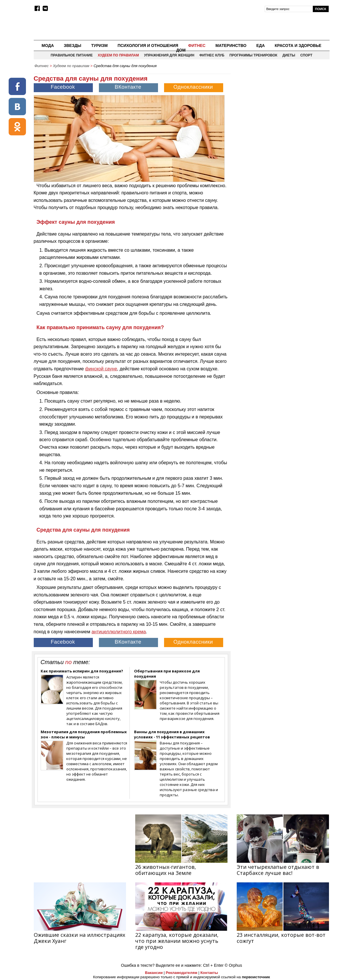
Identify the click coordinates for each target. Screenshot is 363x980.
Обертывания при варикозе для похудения (167, 674)
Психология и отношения (148, 46)
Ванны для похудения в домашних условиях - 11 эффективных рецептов (172, 734)
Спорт (306, 55)
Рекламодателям (181, 973)
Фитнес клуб (212, 55)
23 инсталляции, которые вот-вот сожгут (281, 938)
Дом (181, 50)
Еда (261, 46)
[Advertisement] (281, 111)
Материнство (231, 46)
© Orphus (233, 965)
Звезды (73, 46)
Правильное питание (72, 55)
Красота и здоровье (298, 46)
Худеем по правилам (118, 55)
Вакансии (154, 973)
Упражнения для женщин (169, 55)
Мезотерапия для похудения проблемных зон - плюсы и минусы (84, 734)
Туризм (99, 46)
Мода (48, 46)
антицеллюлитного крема (119, 632)
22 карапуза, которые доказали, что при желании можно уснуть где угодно (177, 941)
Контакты (209, 973)
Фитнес (197, 46)
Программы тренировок (253, 55)
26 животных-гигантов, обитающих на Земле (166, 870)
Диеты (289, 55)
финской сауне (101, 369)
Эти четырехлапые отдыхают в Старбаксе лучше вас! (278, 870)
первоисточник (256, 977)
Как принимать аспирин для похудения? (82, 671)
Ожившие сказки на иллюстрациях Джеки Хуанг (79, 938)
